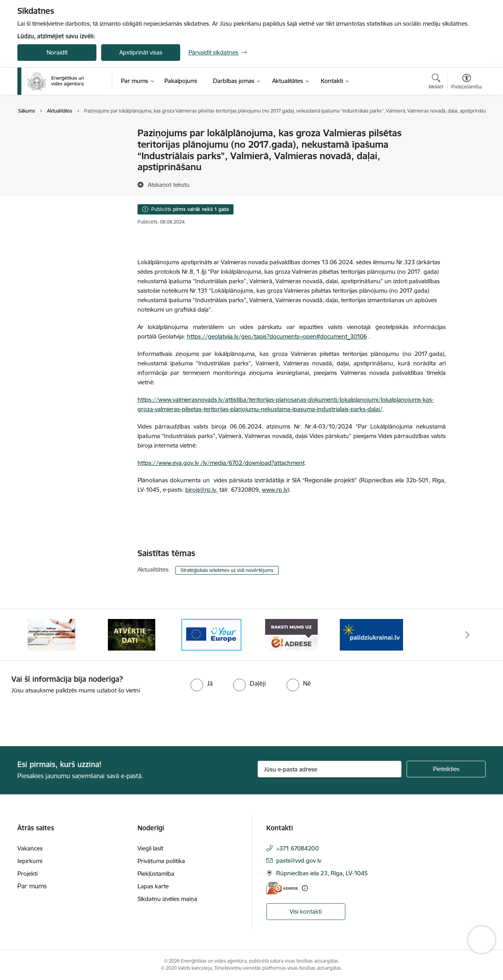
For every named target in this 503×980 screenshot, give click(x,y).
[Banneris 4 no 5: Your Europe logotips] (211, 634)
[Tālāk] (468, 635)
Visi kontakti (306, 911)
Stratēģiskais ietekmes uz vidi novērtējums (227, 570)
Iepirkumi (30, 861)
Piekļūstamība (156, 874)
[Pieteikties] (446, 769)
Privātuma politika (161, 861)
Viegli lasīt (150, 848)
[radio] (202, 683)
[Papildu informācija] (305, 888)
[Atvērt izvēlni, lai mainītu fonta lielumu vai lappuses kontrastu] (466, 83)
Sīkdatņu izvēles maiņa (167, 899)
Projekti (27, 874)
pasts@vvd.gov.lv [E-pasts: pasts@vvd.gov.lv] (299, 861)
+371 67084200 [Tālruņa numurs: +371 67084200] (298, 848)
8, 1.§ (197, 272)
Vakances (30, 848)
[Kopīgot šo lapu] (466, 150)
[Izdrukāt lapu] (466, 130)
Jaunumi (37, 133)
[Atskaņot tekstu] (169, 184)
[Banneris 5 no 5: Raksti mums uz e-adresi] (291, 634)
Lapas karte (153, 886)
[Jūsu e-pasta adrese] (330, 769)
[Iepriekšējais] (36, 635)
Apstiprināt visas (141, 52)
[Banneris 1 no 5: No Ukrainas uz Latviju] (371, 634)
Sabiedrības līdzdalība (54, 147)
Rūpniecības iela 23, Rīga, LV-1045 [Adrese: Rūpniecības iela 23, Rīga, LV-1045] (322, 873)
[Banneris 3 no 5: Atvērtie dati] (132, 634)
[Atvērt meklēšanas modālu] (436, 83)
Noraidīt (57, 52)
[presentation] (66, 717)
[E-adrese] (282, 888)
